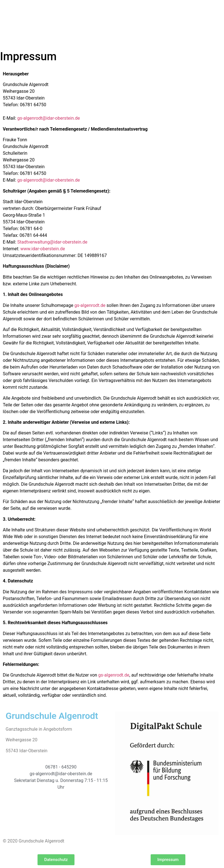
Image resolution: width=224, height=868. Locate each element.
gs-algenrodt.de (90, 305)
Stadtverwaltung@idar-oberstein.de (52, 242)
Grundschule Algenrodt (52, 716)
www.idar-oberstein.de (43, 249)
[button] (56, 860)
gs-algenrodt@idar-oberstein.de (49, 118)
